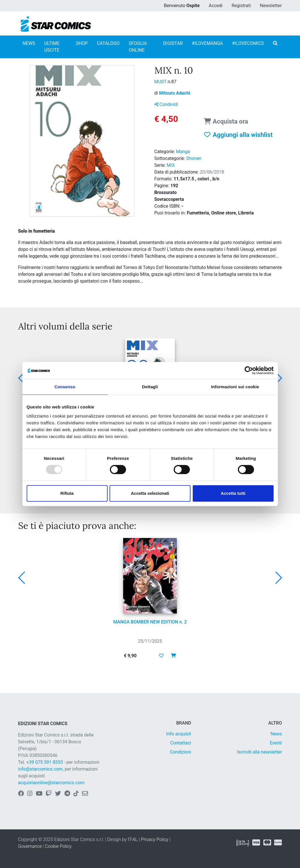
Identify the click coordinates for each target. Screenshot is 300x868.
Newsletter (271, 6)
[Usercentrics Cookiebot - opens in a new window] (249, 370)
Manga (183, 152)
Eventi (276, 743)
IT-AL (133, 839)
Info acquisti (179, 734)
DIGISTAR (173, 43)
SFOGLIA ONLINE (138, 47)
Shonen (194, 158)
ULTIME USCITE (52, 47)
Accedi (216, 6)
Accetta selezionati (150, 493)
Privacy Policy (154, 839)
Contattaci (181, 743)
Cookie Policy (58, 846)
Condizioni (181, 752)
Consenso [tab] (65, 387)
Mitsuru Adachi (174, 93)
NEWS (29, 43)
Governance (30, 846)
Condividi (166, 104)
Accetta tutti (233, 493)
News (276, 734)
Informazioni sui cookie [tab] (235, 387)
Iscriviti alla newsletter (260, 752)
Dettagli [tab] (150, 387)
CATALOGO (108, 43)
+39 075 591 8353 (45, 762)
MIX (171, 165)
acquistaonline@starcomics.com (51, 783)
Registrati (241, 6)
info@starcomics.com (40, 769)
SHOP (82, 43)
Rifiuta (67, 493)
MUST (161, 82)
